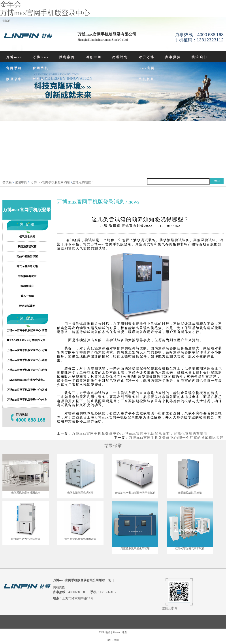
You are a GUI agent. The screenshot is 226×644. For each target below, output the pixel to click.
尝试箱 (7, 182)
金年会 (11, 4)
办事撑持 (173, 57)
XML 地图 (105, 632)
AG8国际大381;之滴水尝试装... (27, 380)
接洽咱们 (200, 57)
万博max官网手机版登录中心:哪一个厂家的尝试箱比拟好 (176, 438)
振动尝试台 (27, 286)
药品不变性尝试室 (27, 256)
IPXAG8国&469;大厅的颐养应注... (27, 340)
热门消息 (27, 318)
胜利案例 (67, 57)
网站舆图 (59, 587)
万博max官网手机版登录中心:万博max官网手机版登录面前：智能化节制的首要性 (140, 433)
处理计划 (120, 57)
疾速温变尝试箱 (27, 246)
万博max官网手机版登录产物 (41, 74)
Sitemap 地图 (120, 632)
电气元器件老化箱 (27, 266)
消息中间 (94, 57)
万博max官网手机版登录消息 (50, 182)
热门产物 (27, 224)
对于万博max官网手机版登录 (147, 74)
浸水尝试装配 (27, 306)
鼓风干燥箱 (27, 296)
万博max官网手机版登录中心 (45, 13)
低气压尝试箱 (27, 237)
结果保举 (113, 446)
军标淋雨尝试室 (27, 276)
